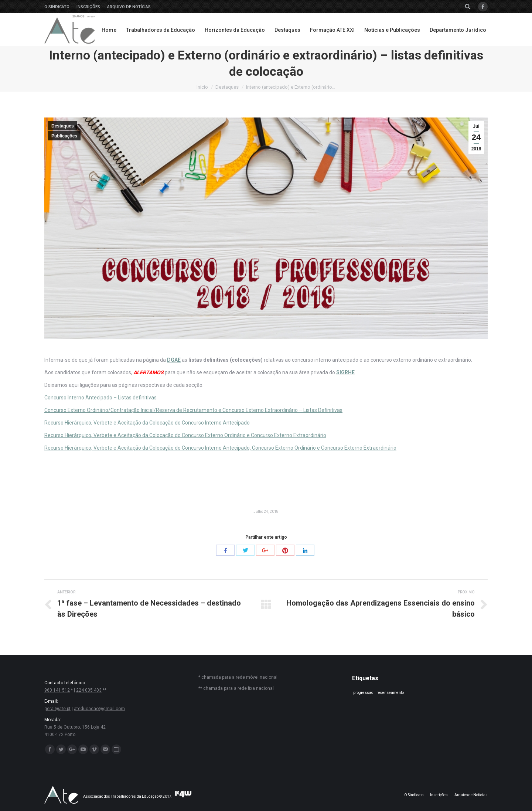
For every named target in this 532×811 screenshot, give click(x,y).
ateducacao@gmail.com (99, 709)
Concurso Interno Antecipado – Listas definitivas (100, 398)
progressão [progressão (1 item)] (363, 693)
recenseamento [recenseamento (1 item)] (390, 693)
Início (202, 87)
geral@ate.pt (57, 709)
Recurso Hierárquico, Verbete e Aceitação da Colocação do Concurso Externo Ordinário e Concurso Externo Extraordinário (185, 435)
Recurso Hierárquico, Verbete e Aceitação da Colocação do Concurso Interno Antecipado (147, 423)
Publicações (64, 136)
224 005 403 (89, 690)
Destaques (227, 87)
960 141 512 (57, 690)
